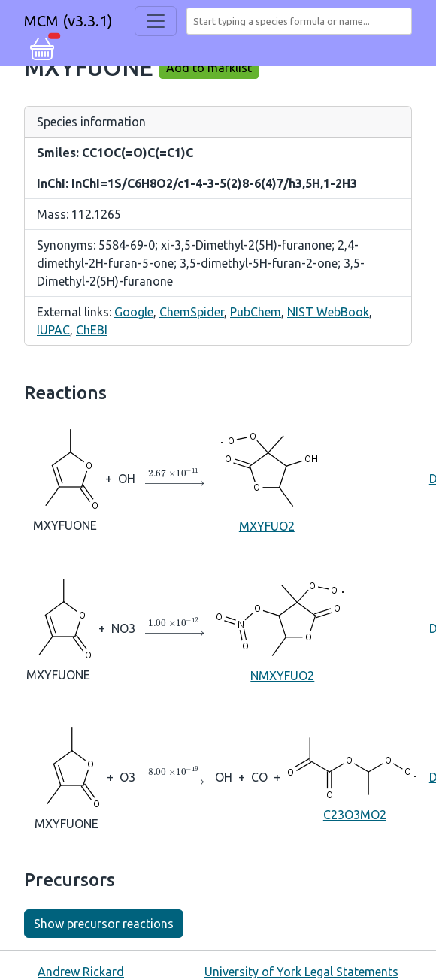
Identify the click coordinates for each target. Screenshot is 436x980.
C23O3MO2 (355, 776)
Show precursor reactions (104, 924)
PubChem (256, 312)
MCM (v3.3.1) (68, 21)
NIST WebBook (328, 312)
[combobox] (302, 21)
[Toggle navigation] (156, 21)
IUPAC (53, 330)
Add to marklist (209, 68)
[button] (42, 47)
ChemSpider (192, 312)
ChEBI (92, 330)
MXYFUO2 (267, 477)
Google (134, 312)
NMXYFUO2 (283, 627)
